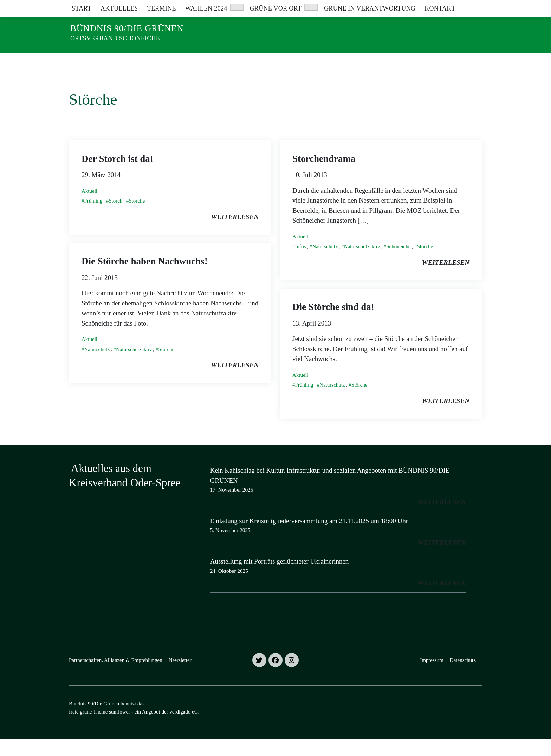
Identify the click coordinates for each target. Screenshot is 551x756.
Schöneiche (398, 264)
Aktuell (89, 208)
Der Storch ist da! (117, 176)
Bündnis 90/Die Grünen (127, 28)
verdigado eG (184, 729)
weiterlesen (235, 234)
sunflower (119, 729)
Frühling (93, 218)
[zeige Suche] (470, 7)
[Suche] (460, 7)
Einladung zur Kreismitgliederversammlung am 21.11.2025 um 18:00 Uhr (309, 538)
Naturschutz (325, 264)
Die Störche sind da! (333, 324)
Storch (115, 218)
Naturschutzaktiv (362, 264)
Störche (137, 218)
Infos (301, 264)
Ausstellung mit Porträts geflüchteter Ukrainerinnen (280, 578)
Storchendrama (324, 176)
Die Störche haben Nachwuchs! (145, 278)
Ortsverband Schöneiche (115, 38)
